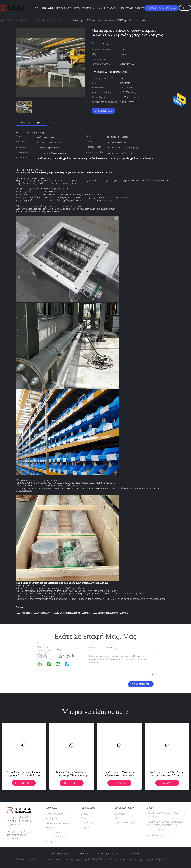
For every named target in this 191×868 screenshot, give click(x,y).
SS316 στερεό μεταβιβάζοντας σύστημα (72, 613)
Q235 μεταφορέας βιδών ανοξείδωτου (34, 613)
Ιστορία (84, 814)
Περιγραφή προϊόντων (63, 122)
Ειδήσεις (152, 8)
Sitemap (84, 854)
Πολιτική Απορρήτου (108, 854)
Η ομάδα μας (87, 823)
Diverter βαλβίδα (54, 832)
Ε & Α (116, 818)
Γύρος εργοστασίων (84, 8)
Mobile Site (135, 854)
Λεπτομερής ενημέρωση (30, 122)
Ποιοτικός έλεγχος (107, 8)
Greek (185, 8)
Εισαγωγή (85, 827)
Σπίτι (36, 8)
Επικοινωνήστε (103, 111)
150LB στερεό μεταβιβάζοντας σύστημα (110, 613)
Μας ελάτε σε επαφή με (132, 8)
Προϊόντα (47, 8)
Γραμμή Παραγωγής (124, 823)
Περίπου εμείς (63, 8)
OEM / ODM (120, 814)
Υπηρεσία (85, 818)
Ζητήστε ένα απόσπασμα (162, 8)
